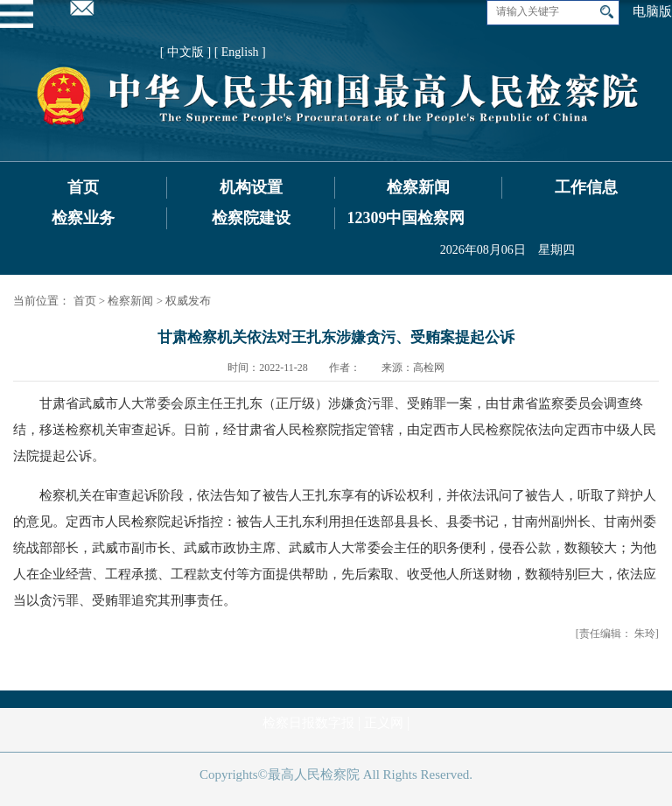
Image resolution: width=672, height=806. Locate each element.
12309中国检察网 (406, 218)
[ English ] (240, 52)
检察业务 (83, 218)
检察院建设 (251, 218)
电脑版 (652, 11)
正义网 (384, 723)
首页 (83, 187)
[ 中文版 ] (185, 52)
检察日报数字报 (308, 723)
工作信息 (586, 187)
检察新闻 (418, 187)
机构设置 (251, 187)
